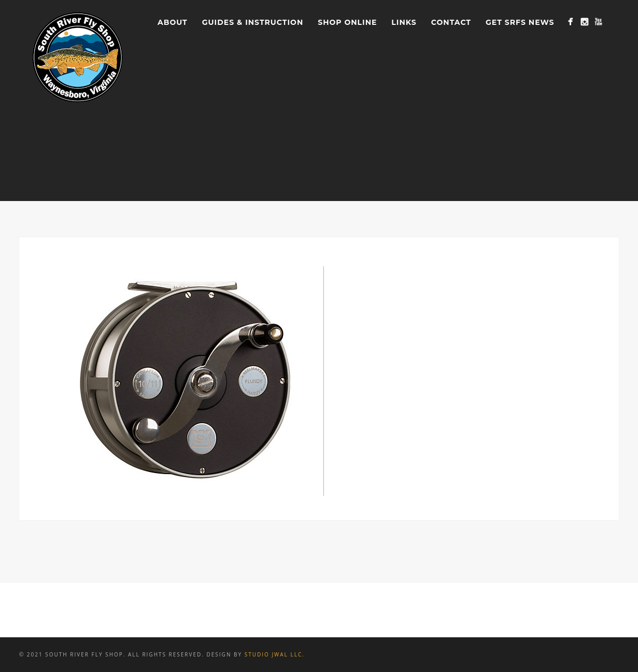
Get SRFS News (520, 22)
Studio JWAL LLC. (275, 654)
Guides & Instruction (253, 22)
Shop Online (347, 22)
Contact (451, 22)
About (173, 22)
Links (404, 22)
